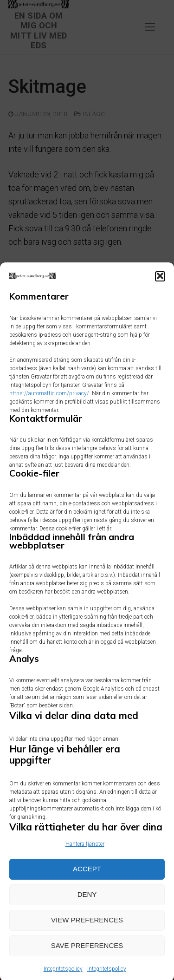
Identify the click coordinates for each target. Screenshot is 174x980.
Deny (87, 903)
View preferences (87, 929)
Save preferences (87, 954)
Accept (87, 878)
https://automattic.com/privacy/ (49, 402)
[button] (160, 285)
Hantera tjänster (85, 852)
